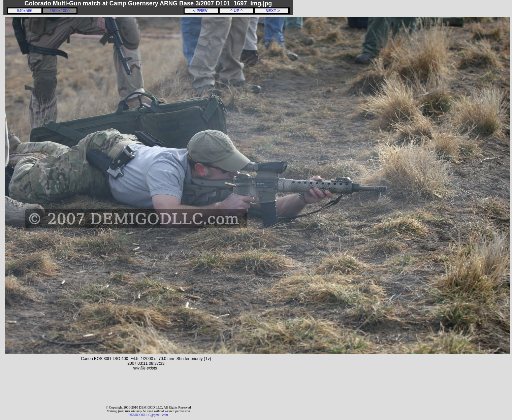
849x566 (25, 11)
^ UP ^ (236, 11)
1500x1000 (59, 11)
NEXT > (271, 11)
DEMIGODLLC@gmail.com (148, 415)
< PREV (201, 11)
